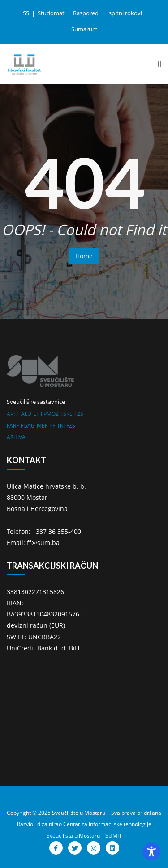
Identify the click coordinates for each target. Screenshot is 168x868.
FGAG (28, 426)
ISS (26, 13)
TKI (61, 426)
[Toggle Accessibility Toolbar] (151, 851)
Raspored (86, 13)
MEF (42, 426)
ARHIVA (16, 437)
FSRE (67, 414)
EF (36, 414)
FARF (13, 426)
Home (84, 256)
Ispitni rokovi (125, 13)
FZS (79, 414)
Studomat (52, 13)
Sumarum (84, 29)
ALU (26, 414)
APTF (13, 414)
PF (52, 426)
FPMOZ (50, 414)
